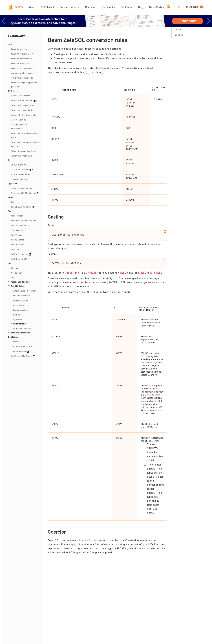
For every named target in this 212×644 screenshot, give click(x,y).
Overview (15, 268)
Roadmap (91, 7)
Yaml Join (15, 249)
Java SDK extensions (20, 64)
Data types (18, 315)
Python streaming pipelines (23, 110)
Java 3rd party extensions (22, 68)
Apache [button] (192, 7)
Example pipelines (20, 351)
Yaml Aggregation (19, 225)
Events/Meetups (111, 603)
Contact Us (109, 607)
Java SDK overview (19, 49)
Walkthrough (16, 273)
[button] (104, 25)
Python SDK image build (21, 156)
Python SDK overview (20, 96)
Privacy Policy (95, 619)
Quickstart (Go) (58, 606)
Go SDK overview (18, 165)
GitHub (134, 596)
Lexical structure (20, 310)
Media (106, 600)
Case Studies (157, 7)
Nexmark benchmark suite (22, 73)
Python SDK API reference (24, 101)
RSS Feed (108, 619)
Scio (13, 202)
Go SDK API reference (22, 170)
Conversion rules (21, 301)
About (32, 7)
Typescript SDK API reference (25, 193)
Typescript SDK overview (22, 188)
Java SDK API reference (22, 54)
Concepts (81, 592)
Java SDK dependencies (21, 59)
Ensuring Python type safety (23, 115)
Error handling (17, 230)
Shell (13, 278)
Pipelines (81, 596)
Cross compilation (19, 179)
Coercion (179, 35)
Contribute (127, 7)
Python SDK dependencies (22, 105)
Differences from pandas (22, 347)
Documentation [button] (70, 7)
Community (108, 7)
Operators (18, 320)
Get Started (47, 7)
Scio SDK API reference (22, 207)
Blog (141, 7)
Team (107, 596)
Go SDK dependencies (20, 174)
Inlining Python (18, 240)
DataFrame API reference (23, 356)
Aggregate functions (22, 329)
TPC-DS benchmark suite (22, 78)
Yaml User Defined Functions (24, 221)
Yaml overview (17, 216)
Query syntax (19, 305)
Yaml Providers (17, 245)
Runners (81, 600)
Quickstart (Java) (59, 596)
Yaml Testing (16, 235)
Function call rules (21, 296)
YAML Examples (19, 259)
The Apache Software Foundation (69, 619)
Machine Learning (19, 120)
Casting (178, 29)
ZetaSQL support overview (25, 291)
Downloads (56, 610)
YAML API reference (21, 254)
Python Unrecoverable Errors (23, 151)
